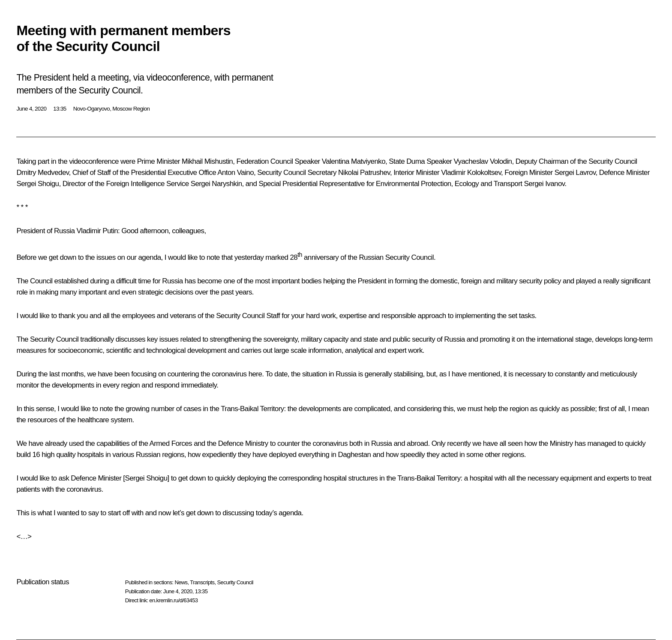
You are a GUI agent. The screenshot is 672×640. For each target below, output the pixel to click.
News (181, 582)
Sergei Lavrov (575, 173)
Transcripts (202, 582)
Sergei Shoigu (37, 184)
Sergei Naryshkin (216, 184)
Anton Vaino (235, 173)
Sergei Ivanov (544, 184)
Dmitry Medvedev (42, 173)
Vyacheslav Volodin (483, 161)
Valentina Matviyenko (354, 161)
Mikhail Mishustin (207, 161)
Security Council (235, 582)
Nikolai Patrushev (364, 173)
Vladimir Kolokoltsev (471, 173)
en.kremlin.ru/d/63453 (173, 600)
